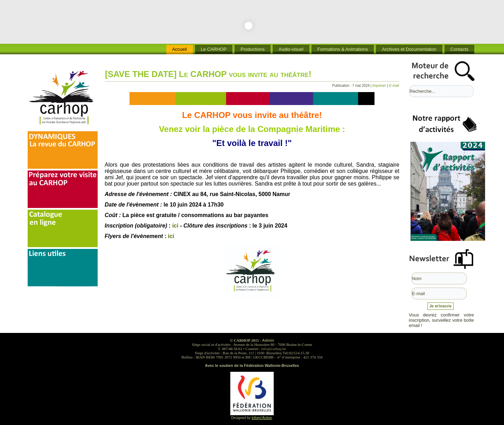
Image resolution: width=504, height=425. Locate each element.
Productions (253, 49)
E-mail (394, 86)
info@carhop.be (274, 349)
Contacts (459, 49)
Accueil (180, 49)
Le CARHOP (214, 49)
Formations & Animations (343, 49)
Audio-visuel (291, 49)
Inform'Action (262, 418)
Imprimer (380, 86)
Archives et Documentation (409, 49)
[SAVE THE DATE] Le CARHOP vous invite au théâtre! (208, 74)
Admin (268, 340)
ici (175, 226)
